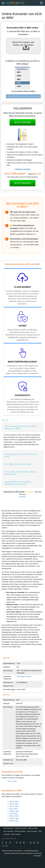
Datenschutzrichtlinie (15, 851)
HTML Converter (20, 831)
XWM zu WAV (14, 811)
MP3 (19, 72)
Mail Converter (33, 828)
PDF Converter (9, 828)
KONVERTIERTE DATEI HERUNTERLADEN (23, 96)
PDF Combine (16, 834)
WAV (19, 83)
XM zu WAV (14, 809)
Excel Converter (32, 831)
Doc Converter (8, 831)
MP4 (19, 79)
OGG (19, 86)
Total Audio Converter (24, 676)
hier (32, 412)
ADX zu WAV (14, 806)
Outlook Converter (21, 828)
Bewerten (22, 497)
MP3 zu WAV (14, 804)
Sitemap (5, 851)
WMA (19, 76)
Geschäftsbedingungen (31, 851)
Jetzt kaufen (22, 122)
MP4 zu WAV (14, 802)
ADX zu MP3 (12, 781)
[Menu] (41, 3)
